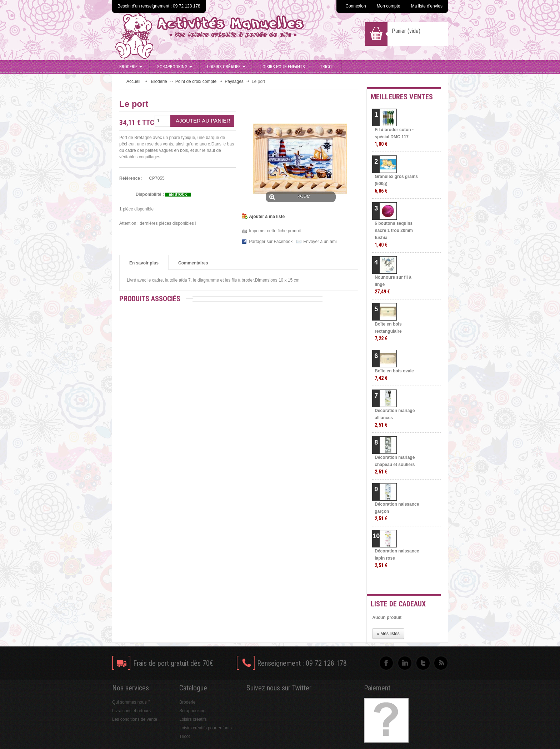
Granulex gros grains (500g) (396, 184)
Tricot (327, 67)
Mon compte (389, 6)
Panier (406, 31)
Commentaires (193, 263)
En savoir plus (144, 263)
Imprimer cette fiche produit (275, 231)
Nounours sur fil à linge (393, 285)
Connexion (356, 6)
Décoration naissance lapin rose (397, 558)
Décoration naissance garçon (397, 512)
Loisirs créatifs (226, 67)
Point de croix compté (196, 81)
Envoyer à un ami (320, 242)
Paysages (234, 81)
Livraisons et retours (131, 711)
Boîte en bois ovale (394, 375)
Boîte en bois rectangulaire (388, 331)
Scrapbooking (175, 67)
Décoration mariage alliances (395, 418)
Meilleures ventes (402, 97)
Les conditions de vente (135, 719)
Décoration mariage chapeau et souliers (395, 465)
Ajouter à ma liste (267, 217)
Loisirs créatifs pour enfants (206, 728)
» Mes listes (388, 634)
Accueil (133, 81)
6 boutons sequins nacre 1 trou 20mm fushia (394, 234)
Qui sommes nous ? (131, 702)
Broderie (131, 67)
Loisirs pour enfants (283, 67)
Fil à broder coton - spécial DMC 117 (394, 137)
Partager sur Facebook (271, 242)
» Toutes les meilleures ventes (412, 582)
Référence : (131, 178)
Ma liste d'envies (427, 6)
